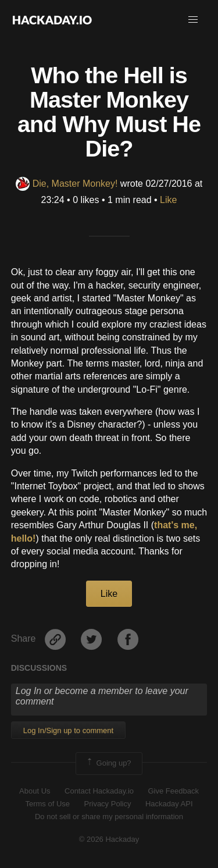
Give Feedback (173, 791)
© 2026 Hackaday (109, 839)
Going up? (108, 763)
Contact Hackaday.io (99, 791)
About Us (35, 791)
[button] (193, 20)
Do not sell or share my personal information (109, 817)
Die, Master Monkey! (67, 184)
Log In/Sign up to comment (68, 730)
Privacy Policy (108, 804)
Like (168, 200)
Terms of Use (47, 804)
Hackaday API (169, 804)
